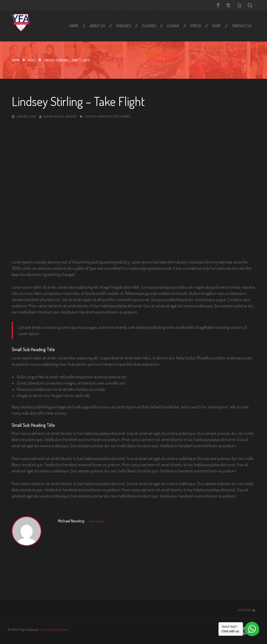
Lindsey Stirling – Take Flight (78, 101)
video (32, 60)
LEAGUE (173, 26)
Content (90, 116)
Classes (149, 26)
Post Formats (122, 116)
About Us (97, 26)
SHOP (216, 26)
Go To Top (244, 610)
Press (196, 26)
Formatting (104, 116)
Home (74, 26)
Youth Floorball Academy (54, 630)
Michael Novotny (65, 116)
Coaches (124, 26)
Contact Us (242, 26)
